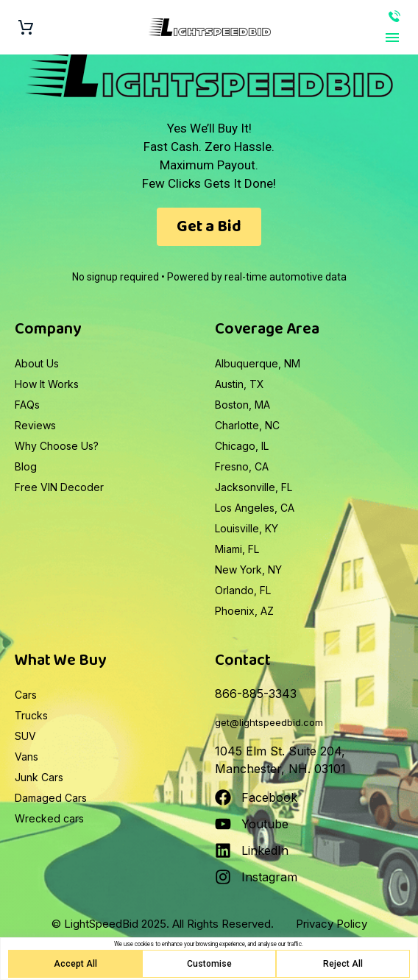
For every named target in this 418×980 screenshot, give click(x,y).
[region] (209, 959)
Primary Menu (392, 38)
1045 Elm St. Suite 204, (280, 751)
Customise (209, 964)
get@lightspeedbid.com (269, 722)
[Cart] (26, 28)
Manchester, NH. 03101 (280, 769)
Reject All (343, 964)
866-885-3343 (394, 16)
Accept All (75, 964)
